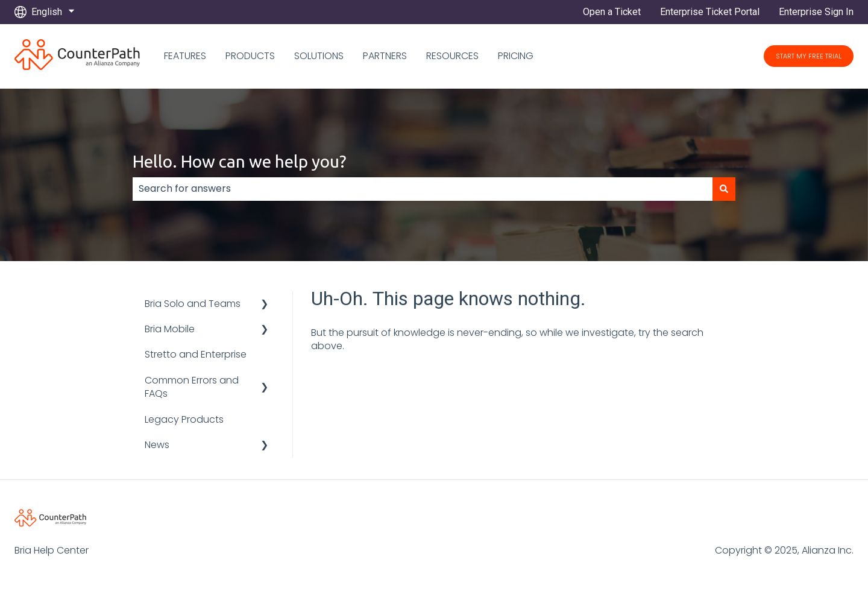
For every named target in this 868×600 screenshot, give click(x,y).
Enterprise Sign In (816, 12)
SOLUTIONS (319, 56)
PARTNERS (385, 56)
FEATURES (185, 56)
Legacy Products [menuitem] (184, 419)
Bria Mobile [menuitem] (170, 329)
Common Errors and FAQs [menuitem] (192, 387)
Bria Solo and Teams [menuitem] (193, 304)
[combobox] (423, 189)
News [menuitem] (157, 445)
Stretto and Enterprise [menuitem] (196, 354)
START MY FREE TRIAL (809, 56)
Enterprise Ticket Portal (710, 12)
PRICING (516, 56)
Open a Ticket (612, 12)
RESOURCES (452, 56)
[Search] (724, 189)
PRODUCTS (250, 56)
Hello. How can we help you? (239, 161)
